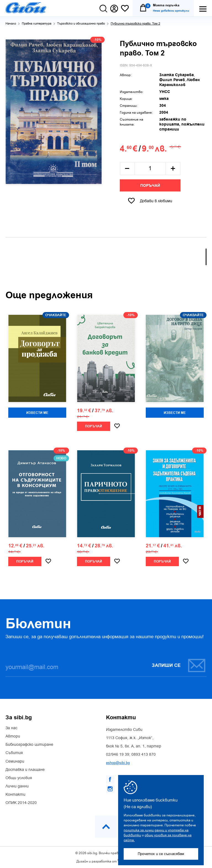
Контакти (15, 795)
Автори (13, 736)
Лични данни (17, 786)
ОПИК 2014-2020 (21, 803)
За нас (11, 728)
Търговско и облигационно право (81, 24)
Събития (14, 753)
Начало (11, 24)
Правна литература (37, 24)
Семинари (15, 762)
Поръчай (150, 186)
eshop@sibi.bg (118, 763)
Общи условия (19, 778)
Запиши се (179, 665)
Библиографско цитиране (29, 745)
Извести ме (37, 413)
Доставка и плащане (25, 770)
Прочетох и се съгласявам (161, 854)
